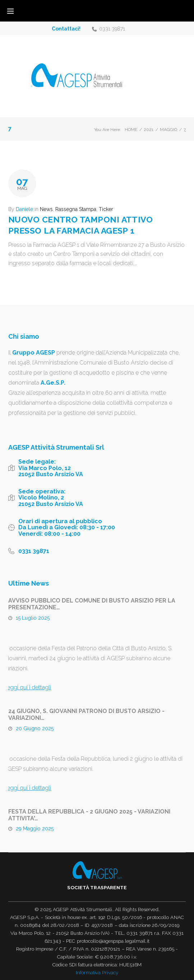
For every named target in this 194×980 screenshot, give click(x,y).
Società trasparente (97, 887)
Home (131, 130)
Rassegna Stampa (76, 209)
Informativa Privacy (97, 972)
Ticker (106, 209)
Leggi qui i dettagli (27, 687)
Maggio (168, 130)
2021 (149, 130)
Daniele (24, 209)
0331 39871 (112, 29)
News (46, 209)
